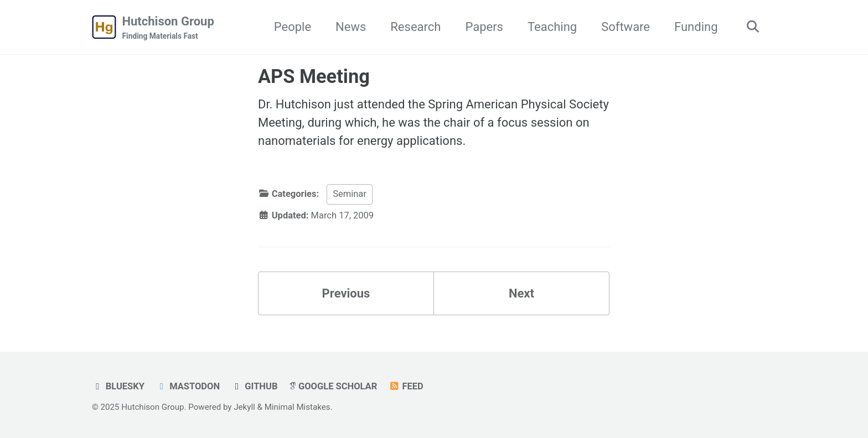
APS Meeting (314, 76)
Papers (484, 27)
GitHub (255, 386)
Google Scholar (333, 386)
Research (415, 27)
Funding (696, 27)
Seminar (350, 194)
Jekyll (244, 407)
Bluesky (118, 386)
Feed (406, 386)
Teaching (552, 27)
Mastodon (188, 386)
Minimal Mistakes (298, 407)
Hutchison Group (168, 28)
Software (626, 27)
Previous (346, 293)
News (351, 27)
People (293, 27)
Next (521, 293)
